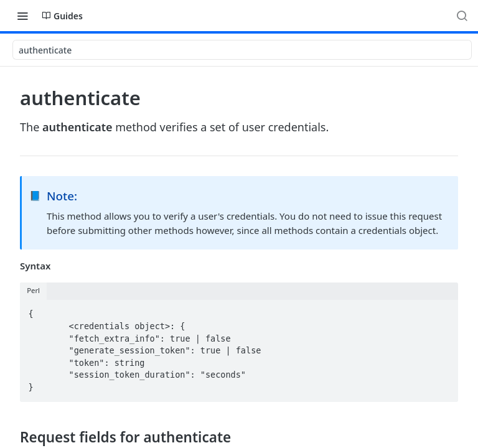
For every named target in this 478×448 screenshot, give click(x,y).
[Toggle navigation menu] (22, 16)
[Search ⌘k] (462, 16)
